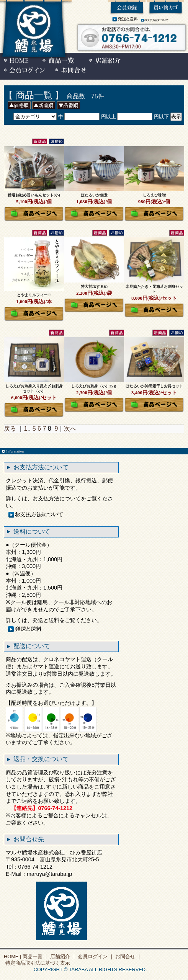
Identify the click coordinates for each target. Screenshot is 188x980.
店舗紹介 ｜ (62, 956)
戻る (10, 429)
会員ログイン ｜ (95, 956)
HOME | (12, 956)
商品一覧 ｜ (35, 956)
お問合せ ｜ (128, 956)
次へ (70, 429)
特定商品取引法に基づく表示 (37, 963)
